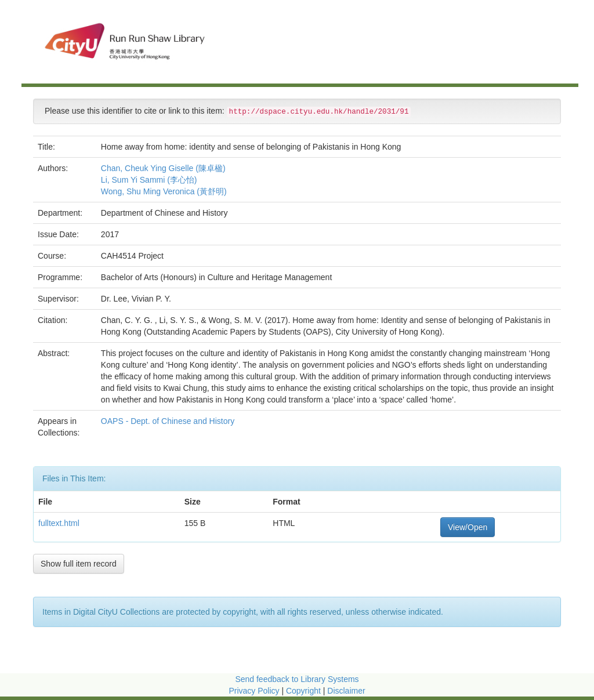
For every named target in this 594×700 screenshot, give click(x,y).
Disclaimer (346, 691)
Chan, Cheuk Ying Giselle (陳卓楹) (163, 168)
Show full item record (79, 564)
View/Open (468, 527)
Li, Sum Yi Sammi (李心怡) (149, 180)
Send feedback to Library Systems (297, 679)
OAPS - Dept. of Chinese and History (169, 421)
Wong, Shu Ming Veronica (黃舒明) (164, 191)
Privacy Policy (254, 691)
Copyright (305, 691)
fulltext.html (59, 523)
